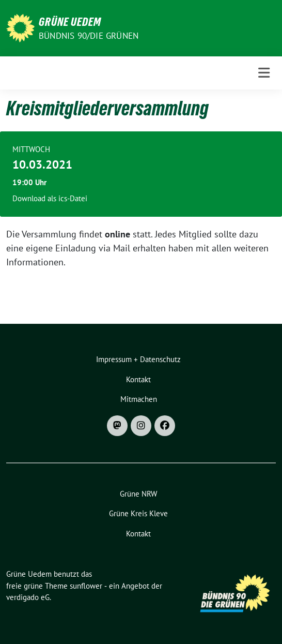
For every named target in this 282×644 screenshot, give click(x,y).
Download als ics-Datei (50, 198)
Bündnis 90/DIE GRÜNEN (89, 36)
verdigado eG (28, 597)
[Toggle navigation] (264, 73)
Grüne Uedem (70, 22)
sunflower (86, 586)
